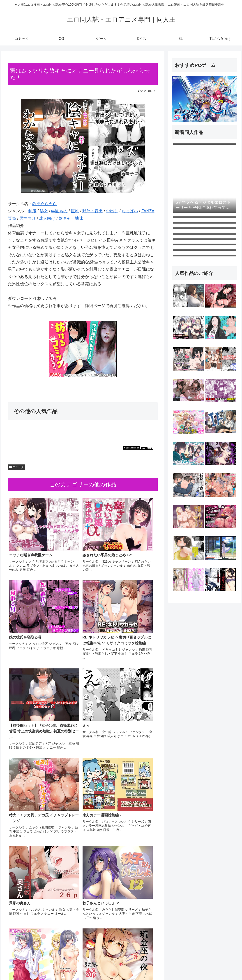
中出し (112, 211)
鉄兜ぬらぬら (44, 204)
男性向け (28, 218)
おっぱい (130, 211)
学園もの (59, 211)
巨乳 (75, 211)
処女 (44, 211)
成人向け (47, 218)
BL (212, 966)
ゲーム (187, 966)
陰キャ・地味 (71, 218)
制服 (32, 211)
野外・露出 (92, 211)
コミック (16, 467)
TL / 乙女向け (228, 966)
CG (175, 966)
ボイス (201, 966)
